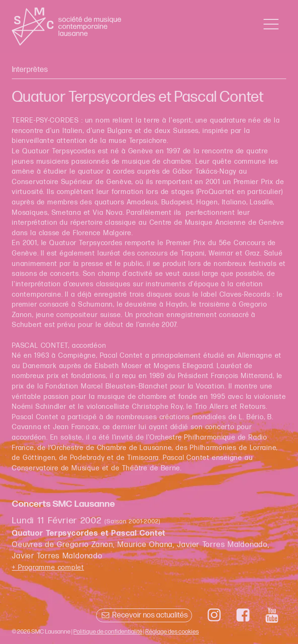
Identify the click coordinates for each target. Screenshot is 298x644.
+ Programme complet (48, 568)
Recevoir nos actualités (144, 615)
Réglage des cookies (172, 632)
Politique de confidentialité (108, 632)
